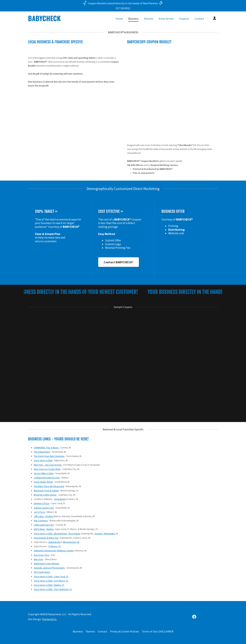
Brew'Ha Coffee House (45, 495)
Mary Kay (38, 559)
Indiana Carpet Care (44, 508)
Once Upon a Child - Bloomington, (51, 534)
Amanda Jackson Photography (49, 568)
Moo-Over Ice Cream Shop (47, 469)
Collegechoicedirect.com (47, 478)
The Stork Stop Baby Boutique (49, 456)
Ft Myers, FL (55, 546)
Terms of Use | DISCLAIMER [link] (158, 631)
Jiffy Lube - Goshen (43, 516)
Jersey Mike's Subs (44, 473)
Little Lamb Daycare (44, 525)
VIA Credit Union (42, 572)
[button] (215, 18)
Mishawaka (109, 534)
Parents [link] (149, 19)
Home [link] (119, 19)
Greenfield (60, 499)
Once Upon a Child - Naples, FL (49, 585)
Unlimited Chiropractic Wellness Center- (54, 551)
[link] (61, 20)
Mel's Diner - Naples (44, 529)
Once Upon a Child (43, 460)
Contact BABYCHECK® (119, 262)
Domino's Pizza (42, 503)
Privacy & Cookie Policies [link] (124, 631)
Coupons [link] (184, 19)
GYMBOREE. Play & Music (47, 448)
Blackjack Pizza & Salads (46, 491)
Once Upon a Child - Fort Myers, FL (51, 581)
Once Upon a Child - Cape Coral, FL (51, 576)
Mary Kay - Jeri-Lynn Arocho (48, 465)
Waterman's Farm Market (47, 564)
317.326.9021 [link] (123, 8)
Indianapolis (54, 542)
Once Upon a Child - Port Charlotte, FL (53, 589)
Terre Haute (74, 534)
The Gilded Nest (42, 452)
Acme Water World (43, 482)
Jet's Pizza (39, 512)
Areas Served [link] (166, 19)
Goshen (99, 534)
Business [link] (133, 19)
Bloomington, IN (71, 542)
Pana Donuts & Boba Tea (46, 538)
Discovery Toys (42, 555)
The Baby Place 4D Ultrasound (49, 486)
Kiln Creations (41, 521)
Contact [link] (199, 19)
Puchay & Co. (50, 619)
